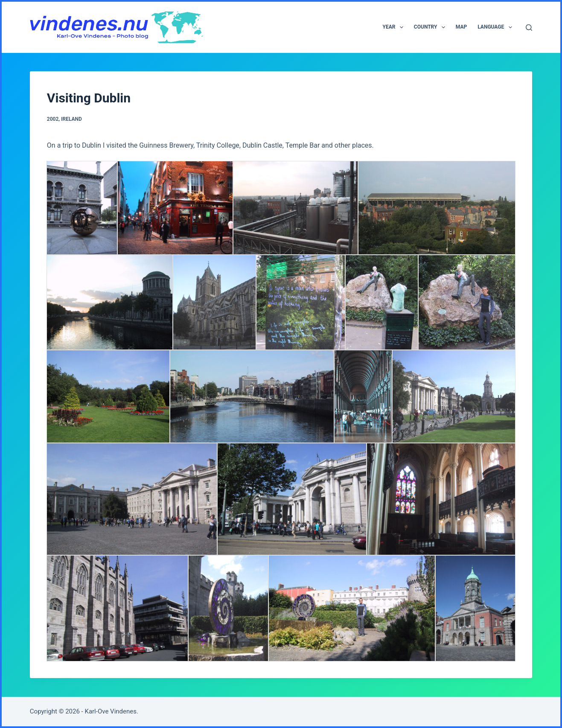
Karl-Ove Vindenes (111, 711)
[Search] (529, 28)
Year (395, 27)
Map (461, 27)
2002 (53, 119)
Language (496, 27)
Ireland (71, 119)
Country (431, 27)
